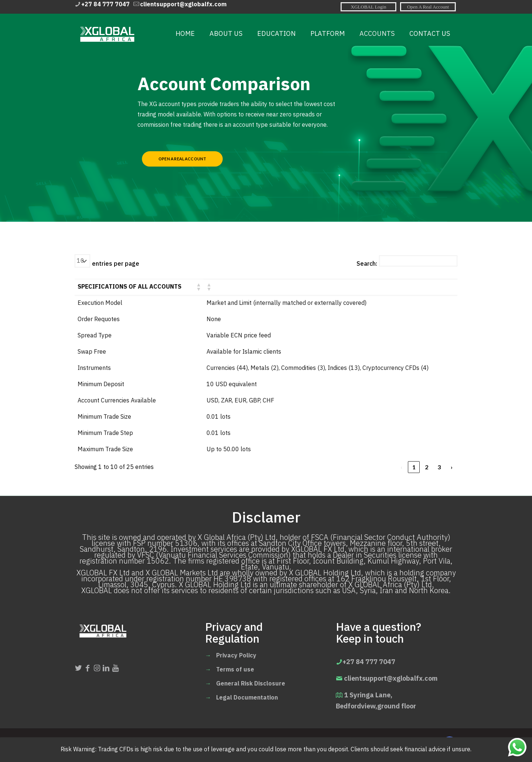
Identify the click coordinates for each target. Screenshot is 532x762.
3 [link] (439, 467)
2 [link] (427, 467)
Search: (367, 264)
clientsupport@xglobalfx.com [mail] (183, 4)
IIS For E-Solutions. (274, 745)
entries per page (116, 264)
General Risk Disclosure (251, 684)
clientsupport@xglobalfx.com (391, 678)
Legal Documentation (247, 698)
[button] (198, 287)
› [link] (452, 467)
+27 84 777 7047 (369, 662)
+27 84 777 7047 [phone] (105, 4)
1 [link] (414, 467)
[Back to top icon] (450, 744)
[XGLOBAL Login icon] (369, 7)
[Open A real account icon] (428, 7)
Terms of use (235, 670)
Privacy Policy (236, 656)
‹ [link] (401, 467)
